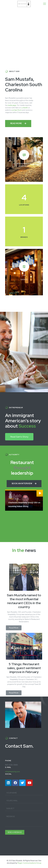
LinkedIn (25, 108)
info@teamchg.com (12, 772)
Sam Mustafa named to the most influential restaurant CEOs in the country (24, 601)
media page (12, 105)
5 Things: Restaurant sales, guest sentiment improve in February (24, 668)
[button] (18, 124)
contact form (17, 110)
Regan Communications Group (29, 863)
